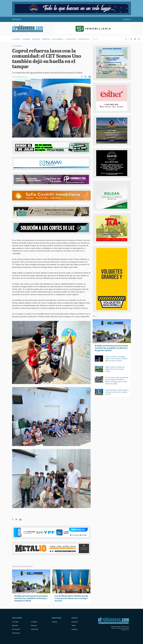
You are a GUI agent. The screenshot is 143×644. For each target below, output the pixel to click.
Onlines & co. (125, 630)
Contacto (127, 19)
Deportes (36, 39)
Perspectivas (84, 39)
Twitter (74, 625)
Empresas (46, 39)
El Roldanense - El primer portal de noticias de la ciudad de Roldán (28, 29)
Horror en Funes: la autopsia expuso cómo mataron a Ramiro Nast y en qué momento (116, 359)
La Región (26, 39)
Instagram (75, 629)
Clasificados (71, 39)
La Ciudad (16, 39)
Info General (58, 39)
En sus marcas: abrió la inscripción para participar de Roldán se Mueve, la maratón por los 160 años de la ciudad (117, 380)
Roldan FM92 (17, 19)
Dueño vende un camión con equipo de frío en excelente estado (115, 369)
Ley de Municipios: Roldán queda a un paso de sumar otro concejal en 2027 (117, 392)
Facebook (75, 622)
